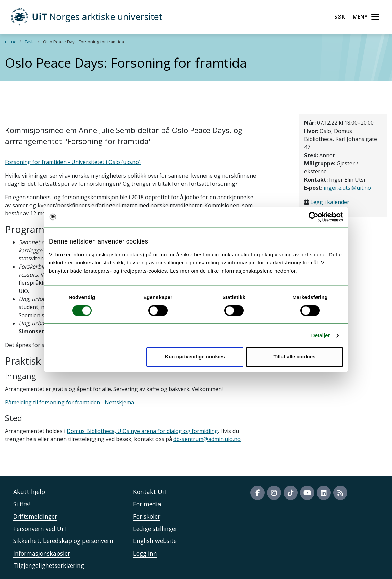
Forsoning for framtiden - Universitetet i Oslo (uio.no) (73, 162)
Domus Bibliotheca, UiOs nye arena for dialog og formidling (142, 431)
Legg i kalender (330, 202)
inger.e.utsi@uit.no (347, 188)
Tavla (30, 42)
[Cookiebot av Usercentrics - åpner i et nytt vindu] (313, 217)
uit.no (11, 42)
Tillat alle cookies (294, 357)
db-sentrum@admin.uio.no (207, 439)
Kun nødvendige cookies (195, 357)
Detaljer (321, 335)
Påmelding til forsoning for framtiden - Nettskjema (70, 402)
